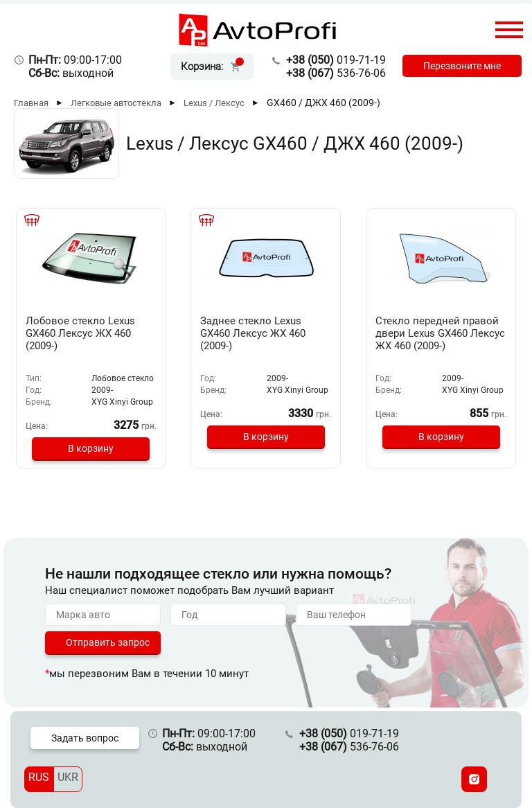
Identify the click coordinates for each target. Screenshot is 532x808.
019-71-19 (336, 60)
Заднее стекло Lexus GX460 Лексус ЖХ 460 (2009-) (253, 333)
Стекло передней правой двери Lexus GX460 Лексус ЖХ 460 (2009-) (440, 333)
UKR (68, 777)
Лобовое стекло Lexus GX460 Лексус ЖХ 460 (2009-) (80, 333)
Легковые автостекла (116, 103)
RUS (39, 777)
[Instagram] (474, 779)
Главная (31, 103)
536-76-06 (336, 73)
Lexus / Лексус (214, 103)
